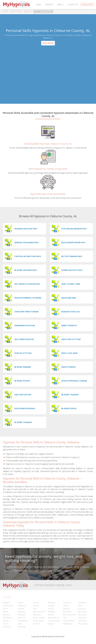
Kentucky (67, 609)
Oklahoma (82, 618)
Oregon (6, 621)
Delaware (22, 606)
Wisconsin (7, 627)
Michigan (51, 612)
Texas (5, 624)
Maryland (22, 612)
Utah (20, 624)
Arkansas (52, 603)
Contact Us (73, 5)
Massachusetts (39, 612)
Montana (22, 615)
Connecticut (8, 606)
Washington (68, 624)
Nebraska (37, 615)
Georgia (51, 606)
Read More (48, 43)
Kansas (51, 609)
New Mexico (8, 618)
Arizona (36, 603)
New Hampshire (69, 615)
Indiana (21, 609)
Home (39, 5)
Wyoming (22, 627)
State (60, 5)
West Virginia (83, 624)
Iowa (35, 609)
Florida (36, 606)
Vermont (36, 624)
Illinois (5, 609)
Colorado (82, 603)
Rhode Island (38, 621)
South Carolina (54, 621)
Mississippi (82, 612)
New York (22, 618)
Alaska (21, 603)
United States (16, 11)
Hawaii (66, 606)
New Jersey (82, 615)
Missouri (6, 615)
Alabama (27, 11)
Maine (5, 612)
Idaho (80, 606)
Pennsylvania (23, 621)
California (67, 603)
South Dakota (69, 621)
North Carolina (39, 618)
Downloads (87, 5)
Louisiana (82, 609)
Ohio (65, 618)
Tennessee (82, 621)
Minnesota (67, 612)
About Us (49, 5)
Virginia (51, 624)
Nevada (51, 615)
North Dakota (53, 618)
